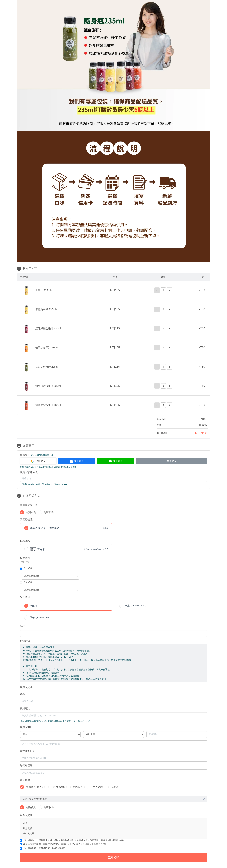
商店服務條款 (45, 467)
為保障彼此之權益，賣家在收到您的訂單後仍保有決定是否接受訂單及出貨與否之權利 (65, 844)
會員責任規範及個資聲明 (65, 467)
